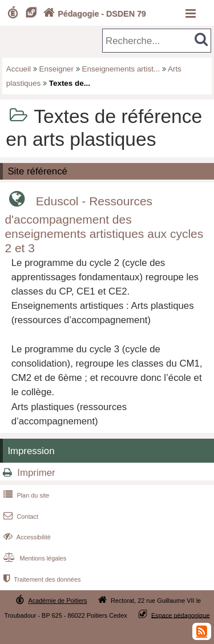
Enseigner (57, 69)
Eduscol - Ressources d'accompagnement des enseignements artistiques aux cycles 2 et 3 (104, 224)
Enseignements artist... (121, 69)
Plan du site (25, 495)
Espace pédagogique (181, 615)
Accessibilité (26, 537)
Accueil (19, 69)
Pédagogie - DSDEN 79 (93, 14)
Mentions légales (34, 558)
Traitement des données (41, 579)
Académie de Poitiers (57, 601)
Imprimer (36, 473)
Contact (20, 516)
